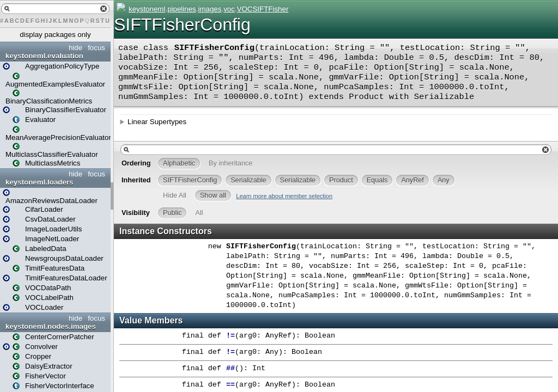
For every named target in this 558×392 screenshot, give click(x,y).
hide (75, 48)
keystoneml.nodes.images (51, 326)
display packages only (55, 35)
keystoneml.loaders (39, 182)
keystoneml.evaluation (44, 56)
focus (96, 48)
